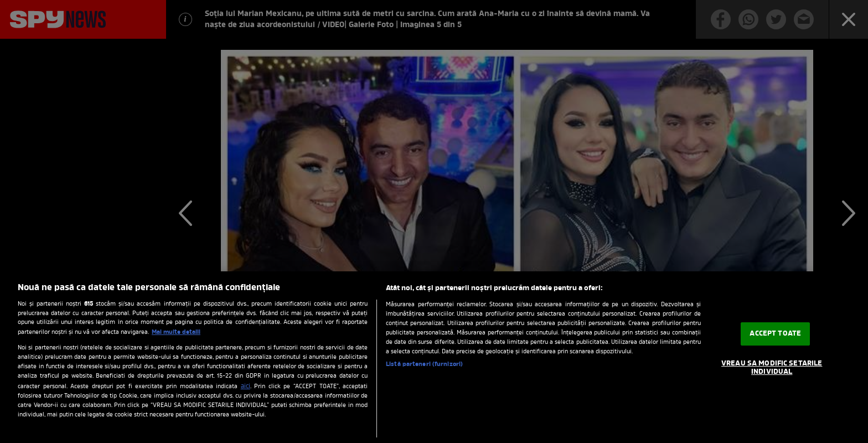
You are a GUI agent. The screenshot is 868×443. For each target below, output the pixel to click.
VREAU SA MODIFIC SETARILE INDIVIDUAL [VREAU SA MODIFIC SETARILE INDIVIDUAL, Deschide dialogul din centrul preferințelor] (772, 368)
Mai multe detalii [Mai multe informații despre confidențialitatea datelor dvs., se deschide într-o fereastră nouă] (176, 332)
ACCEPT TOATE (775, 334)
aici (246, 387)
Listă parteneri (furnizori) (424, 364)
